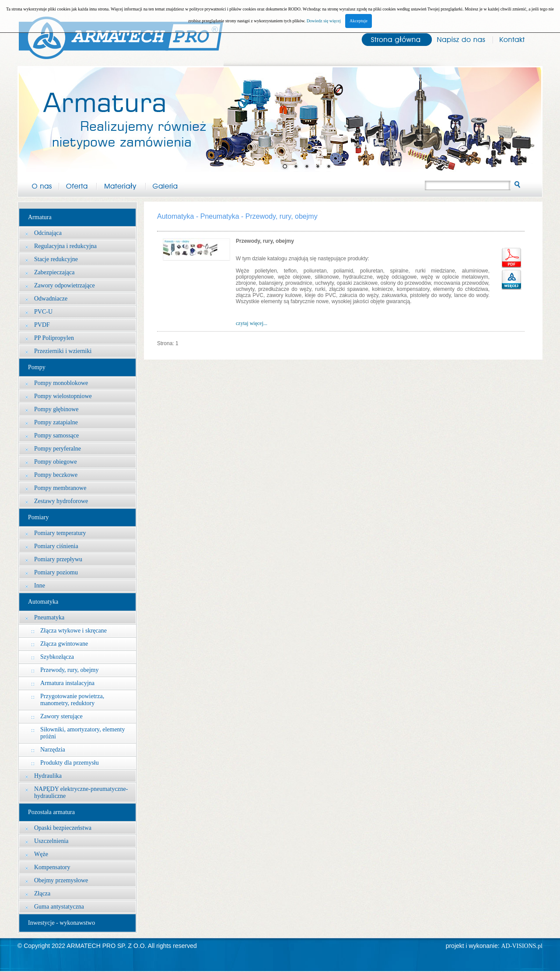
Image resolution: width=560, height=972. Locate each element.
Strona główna (392, 38)
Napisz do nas (461, 38)
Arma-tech (121, 33)
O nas (38, 185)
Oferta (78, 185)
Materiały (121, 185)
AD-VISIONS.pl (522, 946)
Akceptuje (359, 21)
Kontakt (518, 38)
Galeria (165, 185)
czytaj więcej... (252, 323)
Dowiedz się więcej (324, 21)
